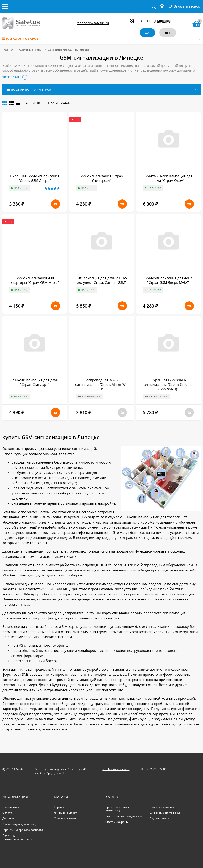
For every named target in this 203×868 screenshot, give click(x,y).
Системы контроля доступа (124, 816)
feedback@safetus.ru (93, 23)
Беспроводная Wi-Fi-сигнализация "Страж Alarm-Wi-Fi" (101, 384)
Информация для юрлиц (19, 824)
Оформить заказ (65, 818)
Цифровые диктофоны (165, 813)
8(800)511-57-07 (13, 769)
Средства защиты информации (117, 809)
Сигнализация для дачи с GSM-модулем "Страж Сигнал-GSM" (101, 280)
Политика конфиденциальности (17, 837)
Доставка (8, 818)
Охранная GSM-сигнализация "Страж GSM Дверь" (35, 178)
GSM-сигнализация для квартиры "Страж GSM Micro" (35, 280)
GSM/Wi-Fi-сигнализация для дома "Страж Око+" (168, 178)
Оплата (7, 813)
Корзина (60, 807)
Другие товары (159, 818)
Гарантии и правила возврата (23, 830)
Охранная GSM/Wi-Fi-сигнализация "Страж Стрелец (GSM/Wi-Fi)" (168, 384)
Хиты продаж (59, 102)
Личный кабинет (65, 813)
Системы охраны (31, 50)
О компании (11, 807)
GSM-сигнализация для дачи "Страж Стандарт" (35, 382)
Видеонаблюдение (162, 807)
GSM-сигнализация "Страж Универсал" (101, 178)
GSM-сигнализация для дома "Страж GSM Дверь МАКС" (168, 280)
